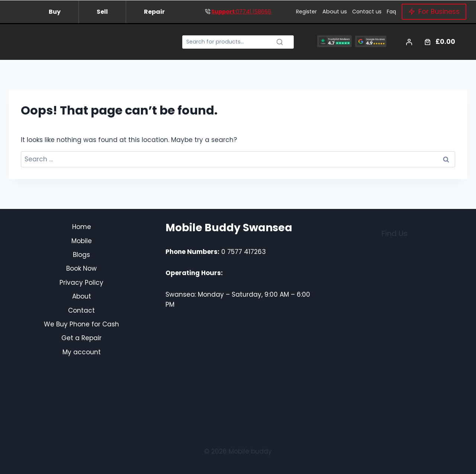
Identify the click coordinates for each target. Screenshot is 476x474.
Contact (81, 310)
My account (82, 352)
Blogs (81, 255)
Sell (102, 12)
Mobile (82, 241)
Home (82, 227)
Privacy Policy (81, 283)
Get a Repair (81, 338)
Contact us (367, 12)
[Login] (409, 42)
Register (306, 12)
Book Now (81, 268)
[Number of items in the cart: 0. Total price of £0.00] (439, 42)
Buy (55, 12)
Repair (154, 12)
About (82, 296)
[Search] (238, 42)
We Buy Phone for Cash (81, 324)
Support (223, 12)
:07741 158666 (253, 12)
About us (335, 12)
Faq (391, 12)
